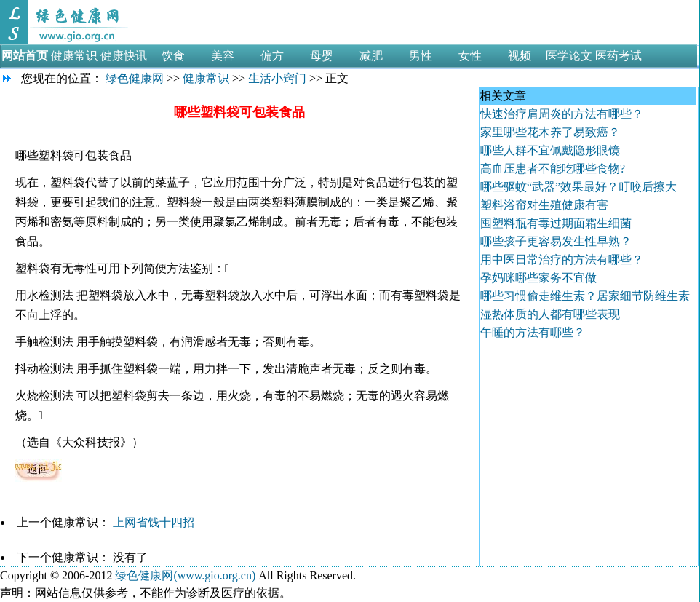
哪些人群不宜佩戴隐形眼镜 (550, 150)
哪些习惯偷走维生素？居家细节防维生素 (585, 296)
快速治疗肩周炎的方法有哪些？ (562, 114)
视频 (520, 56)
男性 (421, 56)
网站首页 (25, 56)
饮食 (173, 56)
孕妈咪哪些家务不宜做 (538, 278)
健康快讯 (124, 56)
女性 (470, 56)
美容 (223, 56)
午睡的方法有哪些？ (533, 332)
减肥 (371, 56)
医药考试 (619, 56)
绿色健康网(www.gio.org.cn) (185, 575)
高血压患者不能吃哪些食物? (553, 169)
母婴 (322, 56)
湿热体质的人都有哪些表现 (550, 314)
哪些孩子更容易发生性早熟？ (556, 241)
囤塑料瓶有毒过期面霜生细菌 (556, 223)
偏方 (272, 56)
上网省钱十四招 (155, 522)
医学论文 (569, 56)
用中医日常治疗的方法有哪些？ (562, 260)
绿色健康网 (135, 78)
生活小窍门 (277, 78)
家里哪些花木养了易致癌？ (550, 132)
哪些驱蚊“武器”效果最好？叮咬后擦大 (578, 187)
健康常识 (74, 56)
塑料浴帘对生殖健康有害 (544, 205)
